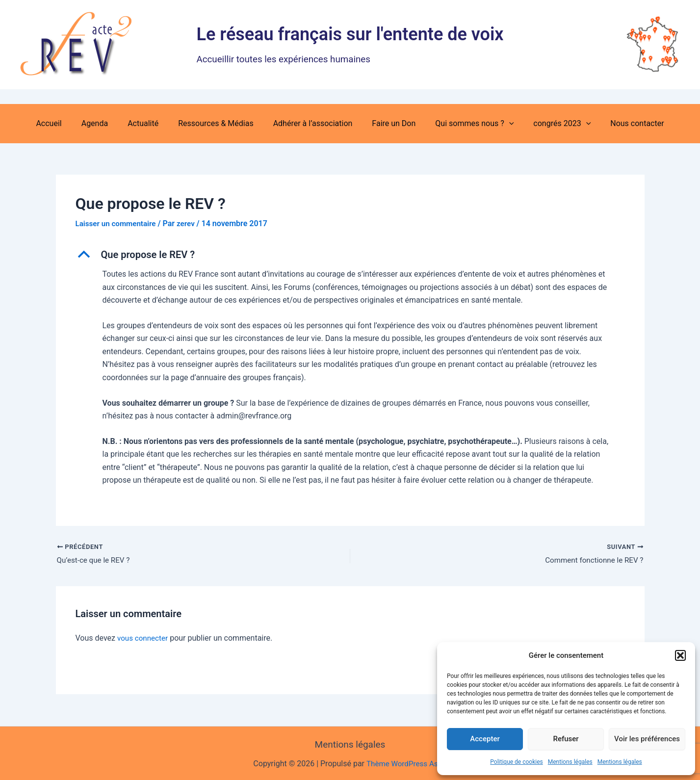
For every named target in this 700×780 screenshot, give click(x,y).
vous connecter (144, 639)
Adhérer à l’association (313, 123)
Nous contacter (621, 123)
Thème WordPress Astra (406, 764)
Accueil (64, 123)
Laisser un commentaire (118, 223)
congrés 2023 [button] (550, 124)
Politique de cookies (516, 762)
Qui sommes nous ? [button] (467, 124)
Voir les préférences (647, 739)
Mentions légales (570, 762)
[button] (680, 655)
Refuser (566, 739)
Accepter (485, 739)
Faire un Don (390, 123)
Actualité (151, 123)
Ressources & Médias (220, 123)
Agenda (106, 123)
